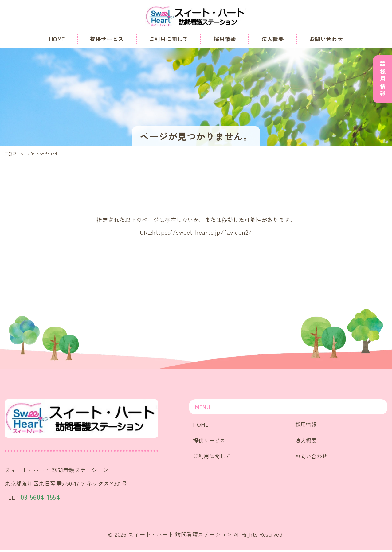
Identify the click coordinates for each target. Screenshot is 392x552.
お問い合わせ (313, 457)
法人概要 (308, 441)
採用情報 (308, 425)
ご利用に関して (214, 457)
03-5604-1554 (44, 498)
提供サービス (211, 441)
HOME (202, 425)
